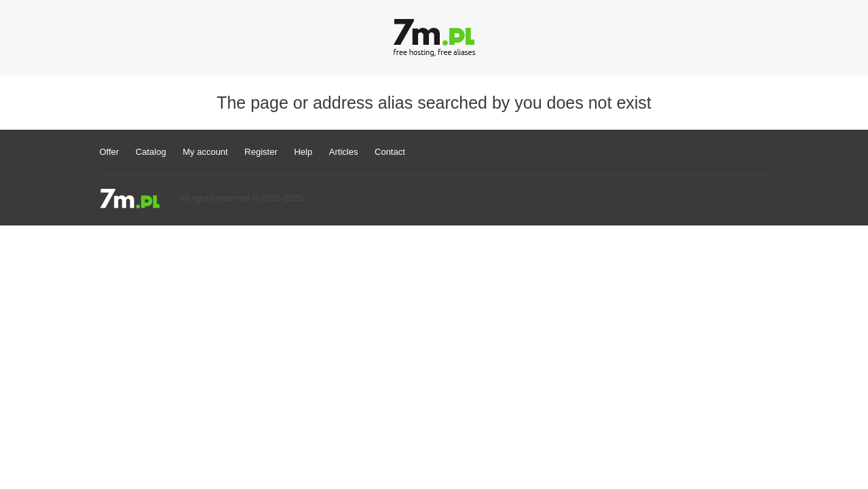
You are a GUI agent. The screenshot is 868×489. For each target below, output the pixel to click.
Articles (344, 152)
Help (303, 152)
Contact (390, 152)
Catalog (151, 152)
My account (205, 152)
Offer (110, 152)
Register (261, 152)
